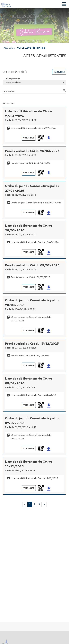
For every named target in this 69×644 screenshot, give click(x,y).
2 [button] (34, 504)
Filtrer (59, 72)
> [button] (44, 504)
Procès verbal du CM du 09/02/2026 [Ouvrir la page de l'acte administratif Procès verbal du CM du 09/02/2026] (32, 265)
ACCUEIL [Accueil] (8, 48)
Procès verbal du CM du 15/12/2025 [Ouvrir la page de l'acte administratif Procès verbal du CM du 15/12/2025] (32, 344)
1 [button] (30, 504)
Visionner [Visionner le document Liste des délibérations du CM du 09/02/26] (29, 405)
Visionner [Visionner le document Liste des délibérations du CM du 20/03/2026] (29, 252)
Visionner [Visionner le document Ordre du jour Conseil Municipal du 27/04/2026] (29, 212)
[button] (41, 138)
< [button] (25, 504)
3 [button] (39, 504)
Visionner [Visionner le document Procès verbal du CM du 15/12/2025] (29, 365)
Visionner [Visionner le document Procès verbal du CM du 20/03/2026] (29, 173)
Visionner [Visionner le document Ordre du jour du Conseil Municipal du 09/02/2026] (29, 448)
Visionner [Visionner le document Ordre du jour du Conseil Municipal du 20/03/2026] (29, 330)
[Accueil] (6, 4)
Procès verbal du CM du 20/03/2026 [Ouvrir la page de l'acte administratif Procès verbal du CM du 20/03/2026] (32, 151)
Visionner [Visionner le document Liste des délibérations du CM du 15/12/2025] (29, 488)
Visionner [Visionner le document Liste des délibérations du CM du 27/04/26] (29, 138)
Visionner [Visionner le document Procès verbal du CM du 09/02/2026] (29, 287)
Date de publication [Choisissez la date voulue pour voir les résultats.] (12, 79)
